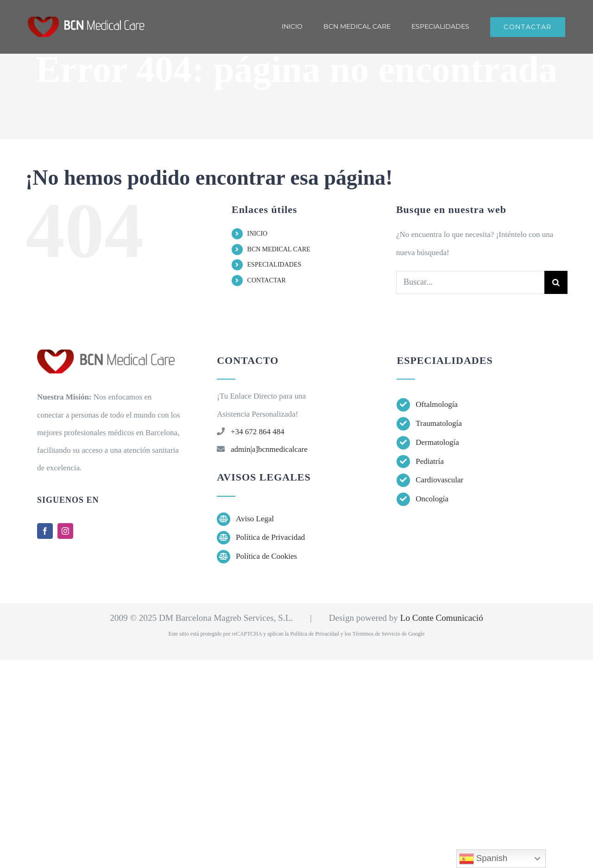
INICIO (258, 234)
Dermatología (437, 442)
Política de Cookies (266, 556)
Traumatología (438, 423)
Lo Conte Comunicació (442, 618)
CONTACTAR (267, 280)
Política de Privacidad (270, 537)
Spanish (483, 859)
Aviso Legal (255, 519)
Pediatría (429, 461)
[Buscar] (556, 282)
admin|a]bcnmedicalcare (269, 449)
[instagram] (65, 531)
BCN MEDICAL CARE (279, 249)
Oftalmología (437, 404)
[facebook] (45, 531)
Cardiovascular (439, 480)
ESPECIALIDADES (274, 265)
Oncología (432, 499)
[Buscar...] (470, 282)
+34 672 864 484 (258, 432)
